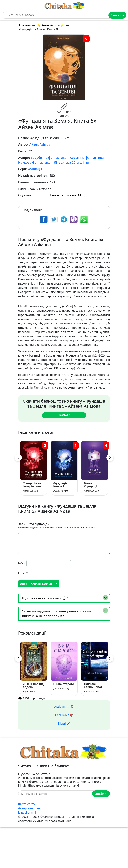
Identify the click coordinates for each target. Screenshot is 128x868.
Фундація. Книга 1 (61, 485)
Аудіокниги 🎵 (64, 706)
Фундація (35, 169)
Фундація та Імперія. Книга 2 (33, 485)
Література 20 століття (71, 162)
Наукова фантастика (34, 162)
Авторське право (30, 808)
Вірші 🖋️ (64, 724)
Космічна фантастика (87, 158)
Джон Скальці (61, 689)
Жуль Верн (29, 692)
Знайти (117, 15)
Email (23, 573)
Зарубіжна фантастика (49, 158)
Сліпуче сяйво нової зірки (93, 686)
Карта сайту (27, 804)
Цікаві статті (27, 813)
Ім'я (22, 563)
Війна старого (64, 684)
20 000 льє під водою (33, 686)
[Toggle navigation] (5, 5)
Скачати (64, 415)
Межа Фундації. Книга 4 (91, 485)
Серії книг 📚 (64, 715)
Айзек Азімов (40, 144)
